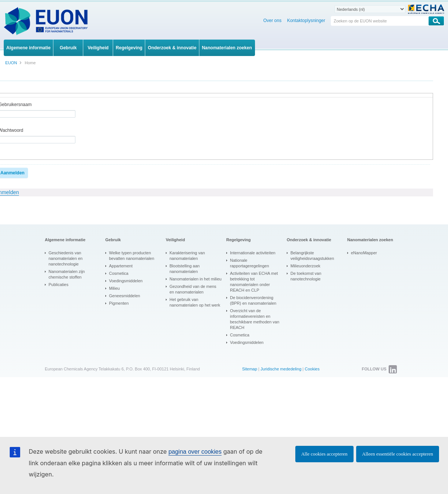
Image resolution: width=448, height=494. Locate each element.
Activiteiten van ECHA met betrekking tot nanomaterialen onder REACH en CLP (254, 282)
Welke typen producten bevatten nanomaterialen (132, 256)
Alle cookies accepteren (324, 454)
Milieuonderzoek (305, 266)
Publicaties (58, 285)
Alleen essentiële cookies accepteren (398, 454)
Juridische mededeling (281, 369)
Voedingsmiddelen (126, 281)
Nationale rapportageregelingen (250, 263)
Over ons (272, 21)
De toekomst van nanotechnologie (306, 276)
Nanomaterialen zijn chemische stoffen (67, 274)
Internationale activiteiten (253, 253)
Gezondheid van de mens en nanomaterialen (193, 289)
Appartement (121, 266)
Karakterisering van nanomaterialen (187, 256)
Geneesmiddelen (125, 296)
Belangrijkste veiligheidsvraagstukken (312, 256)
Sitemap (249, 369)
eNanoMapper (364, 253)
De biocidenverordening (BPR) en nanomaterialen (253, 300)
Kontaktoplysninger (306, 21)
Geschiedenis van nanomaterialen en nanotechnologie (66, 258)
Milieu (114, 288)
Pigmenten (119, 303)
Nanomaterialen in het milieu (195, 279)
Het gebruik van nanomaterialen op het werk (195, 302)
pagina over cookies (195, 452)
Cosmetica (119, 273)
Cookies (312, 369)
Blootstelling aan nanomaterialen (185, 269)
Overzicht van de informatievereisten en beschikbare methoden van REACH (255, 319)
